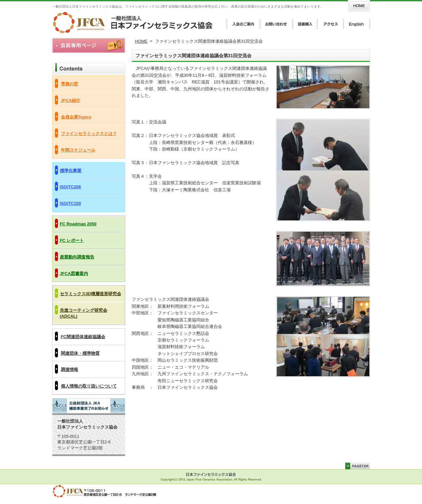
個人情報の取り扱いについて (89, 386)
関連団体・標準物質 (80, 353)
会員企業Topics (76, 117)
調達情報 (70, 369)
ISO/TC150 (70, 203)
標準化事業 (71, 171)
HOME (141, 41)
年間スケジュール (78, 150)
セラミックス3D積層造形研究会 (91, 294)
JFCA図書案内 (74, 274)
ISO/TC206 (70, 187)
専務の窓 (70, 84)
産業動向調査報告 (77, 257)
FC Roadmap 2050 (78, 224)
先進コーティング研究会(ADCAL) (84, 313)
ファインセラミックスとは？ (89, 134)
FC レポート (72, 240)
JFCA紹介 (71, 100)
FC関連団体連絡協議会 (83, 337)
